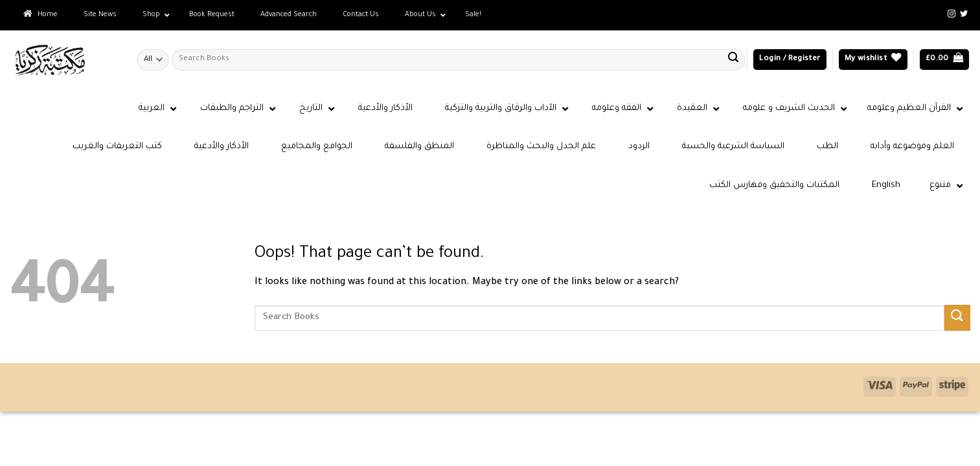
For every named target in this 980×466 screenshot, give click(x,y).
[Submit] (733, 60)
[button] (790, 60)
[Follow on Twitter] (964, 14)
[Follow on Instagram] (952, 14)
